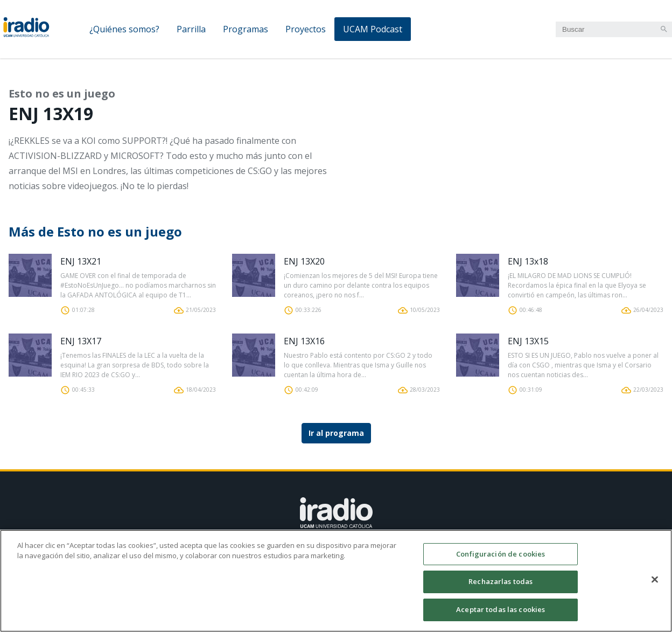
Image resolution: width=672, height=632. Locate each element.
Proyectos (306, 29)
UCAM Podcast (373, 29)
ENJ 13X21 (81, 261)
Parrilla (191, 29)
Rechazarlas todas (500, 587)
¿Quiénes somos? (124, 29)
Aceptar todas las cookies (500, 615)
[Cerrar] (655, 585)
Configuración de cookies (500, 560)
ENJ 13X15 (528, 341)
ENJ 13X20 (304, 261)
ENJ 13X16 (304, 341)
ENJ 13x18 (528, 261)
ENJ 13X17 (81, 341)
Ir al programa (336, 433)
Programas (246, 29)
